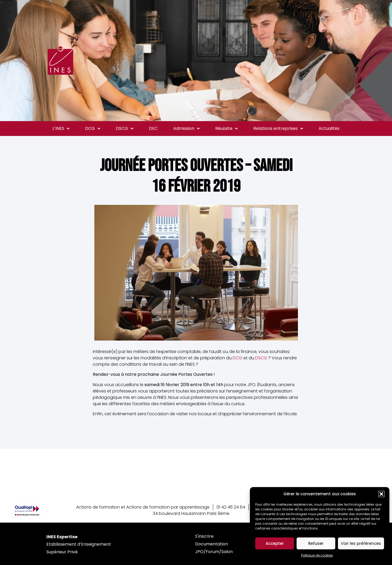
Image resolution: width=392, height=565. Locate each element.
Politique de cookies (317, 555)
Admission (186, 129)
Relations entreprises (278, 129)
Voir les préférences (361, 543)
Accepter (275, 543)
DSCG (125, 129)
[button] (381, 494)
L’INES (61, 129)
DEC (153, 128)
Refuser (316, 543)
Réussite (226, 129)
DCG (93, 129)
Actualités (329, 128)
